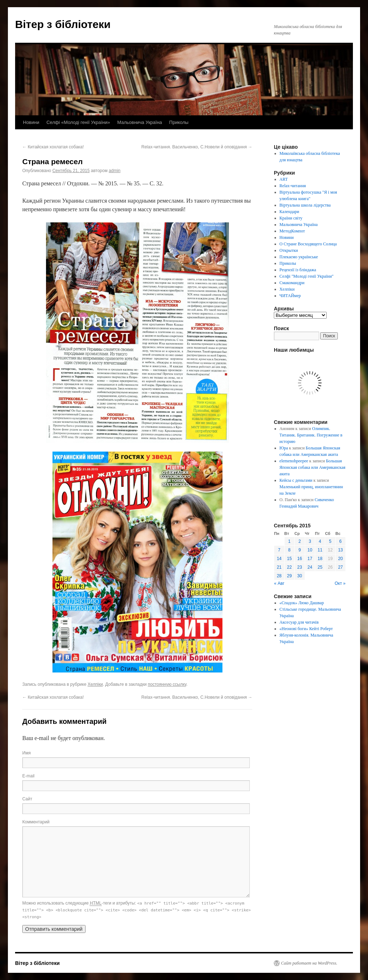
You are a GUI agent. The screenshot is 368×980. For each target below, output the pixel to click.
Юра (284, 448)
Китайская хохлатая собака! (53, 147)
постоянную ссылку (167, 684)
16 (300, 559)
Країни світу (291, 218)
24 (310, 567)
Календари (289, 212)
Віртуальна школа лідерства (305, 205)
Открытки (289, 250)
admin (115, 171)
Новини (31, 122)
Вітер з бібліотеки (63, 24)
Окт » (340, 583)
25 (320, 567)
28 (279, 576)
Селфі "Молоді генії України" (307, 276)
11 (320, 550)
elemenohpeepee (294, 461)
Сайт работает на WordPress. (309, 963)
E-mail (28, 776)
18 (320, 559)
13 (341, 550)
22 (289, 567)
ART (284, 179)
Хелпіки (95, 684)
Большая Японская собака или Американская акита (312, 467)
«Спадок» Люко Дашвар (302, 603)
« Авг (279, 583)
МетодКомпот (292, 231)
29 (289, 576)
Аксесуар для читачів (299, 622)
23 (300, 567)
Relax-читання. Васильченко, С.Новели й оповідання (197, 147)
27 (341, 567)
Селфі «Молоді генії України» (78, 122)
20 (341, 559)
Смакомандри (292, 283)
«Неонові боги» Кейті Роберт (306, 629)
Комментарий (36, 822)
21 (279, 567)
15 (289, 559)
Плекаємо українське (299, 257)
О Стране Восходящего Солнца (308, 244)
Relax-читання (293, 186)
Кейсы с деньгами (296, 480)
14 (279, 559)
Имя (26, 753)
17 (310, 559)
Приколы (179, 122)
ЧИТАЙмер (290, 296)
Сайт (27, 799)
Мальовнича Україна (140, 122)
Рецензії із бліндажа (298, 270)
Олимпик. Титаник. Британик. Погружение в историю (311, 435)
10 (310, 550)
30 (300, 576)
